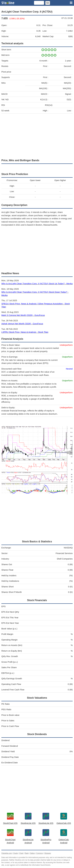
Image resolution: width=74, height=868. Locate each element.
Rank (27, 853)
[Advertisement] (37, 135)
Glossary (48, 853)
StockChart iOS (10, 823)
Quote (16, 853)
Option (32, 853)
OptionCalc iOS (64, 823)
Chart (21, 853)
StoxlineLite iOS (28, 823)
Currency (40, 853)
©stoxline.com (7, 853)
